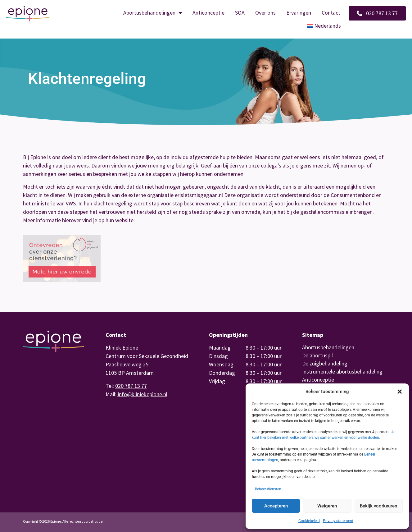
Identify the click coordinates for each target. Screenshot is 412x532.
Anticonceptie (208, 13)
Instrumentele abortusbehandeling (342, 371)
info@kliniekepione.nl (143, 394)
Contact (331, 13)
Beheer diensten (268, 489)
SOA (240, 13)
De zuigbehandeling (325, 363)
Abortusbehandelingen (153, 13)
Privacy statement (338, 521)
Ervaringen (299, 13)
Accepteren (276, 506)
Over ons (265, 13)
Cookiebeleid (309, 521)
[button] (400, 392)
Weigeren (327, 506)
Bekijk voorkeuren (378, 506)
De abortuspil (317, 355)
